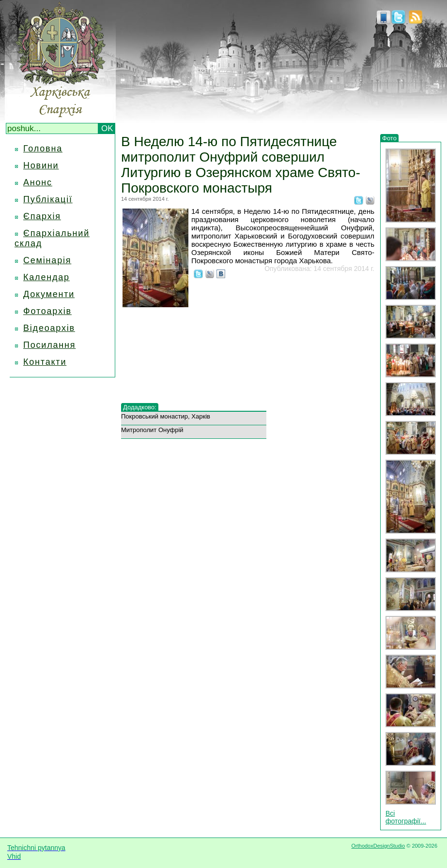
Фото (389, 138)
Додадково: (140, 407)
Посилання (49, 345)
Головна (43, 149)
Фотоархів (47, 311)
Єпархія (42, 216)
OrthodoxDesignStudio (378, 846)
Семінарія (47, 260)
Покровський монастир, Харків (166, 416)
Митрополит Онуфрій (152, 430)
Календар (46, 277)
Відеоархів (49, 328)
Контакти (45, 362)
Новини (41, 165)
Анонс (38, 182)
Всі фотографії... (406, 817)
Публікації (48, 199)
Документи (49, 294)
